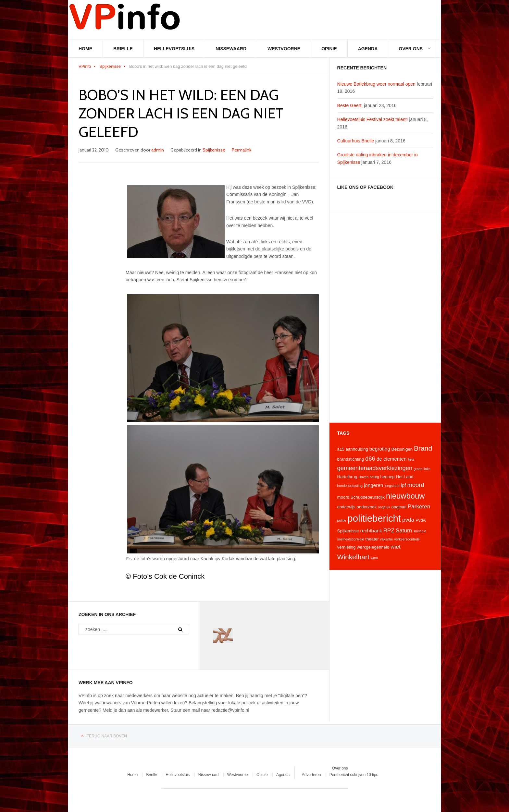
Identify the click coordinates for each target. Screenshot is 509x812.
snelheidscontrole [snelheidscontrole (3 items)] (351, 539)
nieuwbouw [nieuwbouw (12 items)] (405, 496)
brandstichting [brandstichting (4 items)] (351, 459)
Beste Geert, (350, 105)
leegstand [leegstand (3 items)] (392, 486)
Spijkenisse (110, 66)
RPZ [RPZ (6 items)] (389, 530)
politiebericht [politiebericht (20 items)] (374, 518)
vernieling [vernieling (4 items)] (347, 547)
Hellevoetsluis (174, 49)
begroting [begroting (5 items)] (380, 449)
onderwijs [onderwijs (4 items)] (346, 507)
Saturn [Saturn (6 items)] (404, 530)
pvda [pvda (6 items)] (408, 520)
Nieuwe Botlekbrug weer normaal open (376, 84)
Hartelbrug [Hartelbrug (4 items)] (347, 477)
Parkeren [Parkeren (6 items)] (419, 506)
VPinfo (85, 66)
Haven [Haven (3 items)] (363, 477)
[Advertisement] (385, 317)
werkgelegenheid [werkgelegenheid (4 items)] (373, 547)
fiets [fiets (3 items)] (411, 459)
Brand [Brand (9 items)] (423, 448)
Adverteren (311, 775)
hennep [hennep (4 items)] (387, 477)
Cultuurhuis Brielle (356, 141)
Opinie (329, 49)
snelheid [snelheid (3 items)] (420, 531)
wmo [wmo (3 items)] (374, 558)
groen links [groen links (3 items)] (422, 469)
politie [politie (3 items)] (342, 520)
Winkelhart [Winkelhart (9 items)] (353, 557)
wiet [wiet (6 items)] (395, 547)
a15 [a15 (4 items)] (341, 449)
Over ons (411, 49)
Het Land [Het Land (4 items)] (405, 477)
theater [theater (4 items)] (372, 539)
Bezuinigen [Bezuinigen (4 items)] (402, 449)
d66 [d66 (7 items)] (370, 459)
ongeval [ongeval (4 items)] (399, 507)
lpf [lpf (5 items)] (403, 485)
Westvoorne (284, 49)
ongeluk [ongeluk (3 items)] (384, 507)
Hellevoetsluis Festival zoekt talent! (373, 119)
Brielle (123, 49)
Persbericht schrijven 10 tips (354, 775)
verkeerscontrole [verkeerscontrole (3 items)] (407, 539)
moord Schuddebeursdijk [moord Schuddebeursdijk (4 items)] (361, 497)
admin (158, 150)
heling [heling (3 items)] (374, 477)
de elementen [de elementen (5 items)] (392, 459)
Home (85, 49)
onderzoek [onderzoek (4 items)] (366, 507)
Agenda (368, 49)
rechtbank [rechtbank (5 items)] (371, 531)
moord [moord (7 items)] (416, 485)
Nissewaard (231, 49)
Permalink (242, 150)
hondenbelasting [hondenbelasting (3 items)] (350, 486)
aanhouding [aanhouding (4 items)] (357, 449)
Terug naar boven (107, 736)
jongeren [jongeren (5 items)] (374, 485)
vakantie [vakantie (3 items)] (387, 539)
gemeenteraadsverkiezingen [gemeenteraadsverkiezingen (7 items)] (375, 468)
